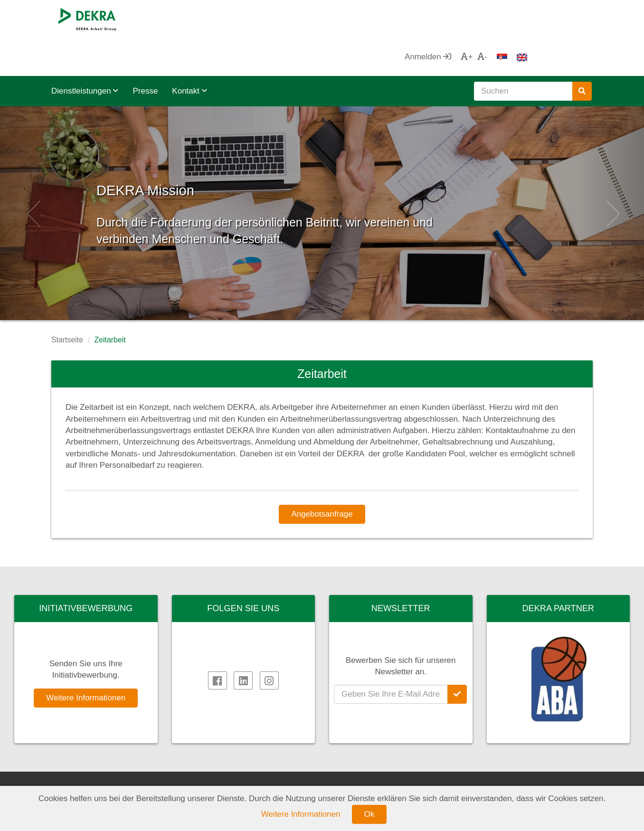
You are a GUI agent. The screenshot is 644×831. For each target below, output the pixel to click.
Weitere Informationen (86, 660)
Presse (145, 53)
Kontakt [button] (189, 53)
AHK (486, 780)
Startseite (67, 302)
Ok (369, 814)
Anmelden (492, 19)
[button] (32, 175)
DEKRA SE (81, 780)
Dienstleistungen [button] (85, 53)
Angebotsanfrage (322, 476)
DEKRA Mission (202, 147)
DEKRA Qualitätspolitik (380, 780)
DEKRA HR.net (227, 780)
